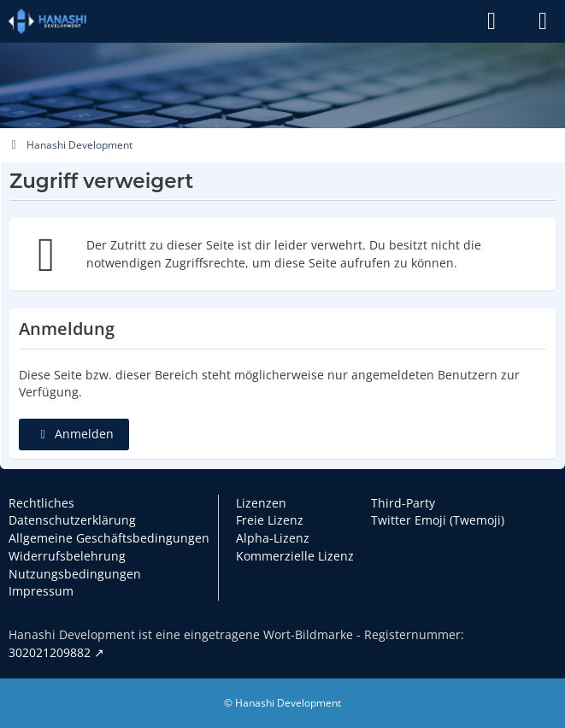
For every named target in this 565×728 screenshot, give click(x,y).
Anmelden (74, 434)
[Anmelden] (491, 21)
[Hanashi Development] (47, 21)
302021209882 (50, 652)
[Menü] (543, 21)
